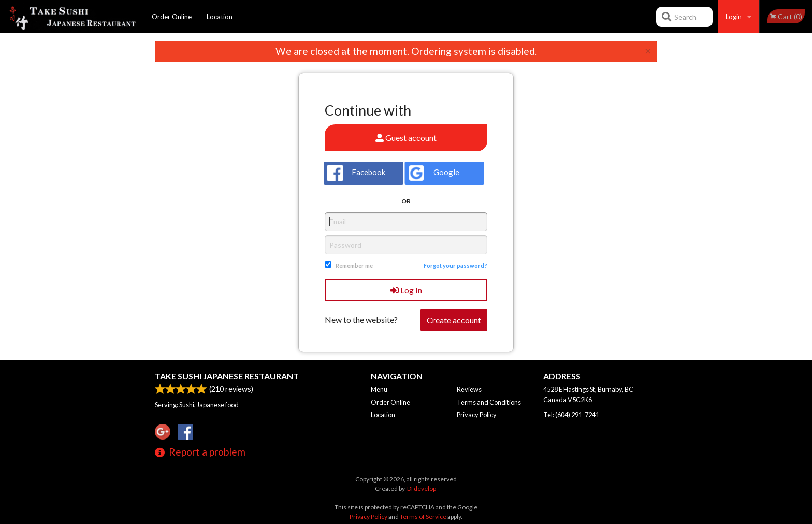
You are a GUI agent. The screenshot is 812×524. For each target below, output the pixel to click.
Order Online (172, 17)
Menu (379, 389)
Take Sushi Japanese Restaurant (227, 376)
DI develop (422, 488)
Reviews (469, 389)
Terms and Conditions (489, 402)
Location (220, 17)
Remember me (354, 266)
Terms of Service (423, 516)
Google (434, 173)
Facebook (357, 173)
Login (734, 17)
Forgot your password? (455, 266)
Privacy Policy (477, 415)
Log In (406, 290)
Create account (454, 320)
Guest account (406, 138)
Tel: (571, 415)
